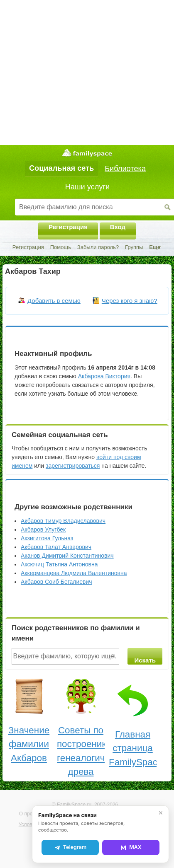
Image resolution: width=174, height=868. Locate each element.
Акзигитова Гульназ (47, 538)
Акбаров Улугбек (43, 530)
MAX (131, 847)
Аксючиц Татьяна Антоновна (59, 564)
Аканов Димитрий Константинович (67, 556)
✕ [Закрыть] (161, 813)
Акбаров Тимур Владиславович (63, 521)
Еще (155, 247)
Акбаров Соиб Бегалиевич (56, 582)
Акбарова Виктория (104, 376)
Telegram (70, 847)
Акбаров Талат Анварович (56, 547)
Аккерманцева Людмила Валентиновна (74, 573)
